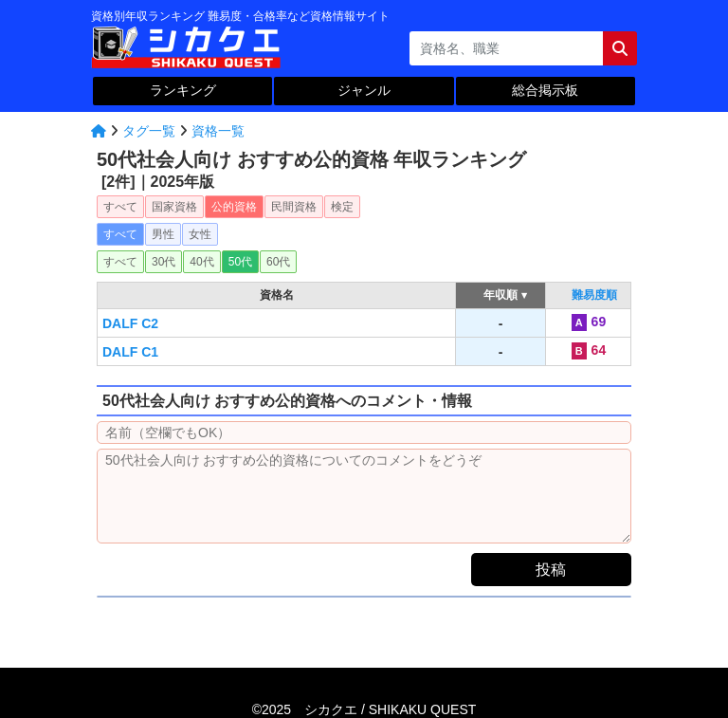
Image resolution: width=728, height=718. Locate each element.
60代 (278, 262)
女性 (200, 234)
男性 (163, 234)
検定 (342, 207)
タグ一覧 (149, 131)
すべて (120, 207)
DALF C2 (130, 323)
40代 (201, 262)
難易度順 (594, 295)
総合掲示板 (545, 90)
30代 (164, 262)
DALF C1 (130, 352)
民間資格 (294, 207)
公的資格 (234, 207)
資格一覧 (218, 131)
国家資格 (174, 207)
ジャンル (364, 90)
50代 (240, 262)
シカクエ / (390, 709)
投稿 (551, 570)
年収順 (501, 295)
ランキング (183, 90)
